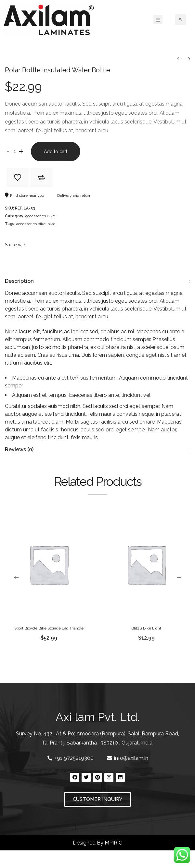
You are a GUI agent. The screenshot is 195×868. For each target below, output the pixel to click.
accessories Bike (40, 216)
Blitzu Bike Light (146, 628)
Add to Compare (41, 178)
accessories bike (31, 224)
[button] (158, 20)
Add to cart (56, 152)
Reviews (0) (19, 449)
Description (19, 281)
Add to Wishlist (18, 178)
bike (51, 224)
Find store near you (25, 195)
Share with (16, 245)
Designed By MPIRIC (97, 843)
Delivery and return (71, 195)
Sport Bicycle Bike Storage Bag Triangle (49, 628)
